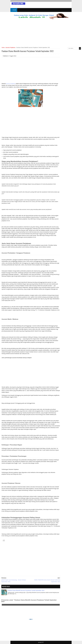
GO (80, 48)
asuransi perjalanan (11, 84)
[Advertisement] (41, 35)
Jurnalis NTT (41, 642)
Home (14, 10)
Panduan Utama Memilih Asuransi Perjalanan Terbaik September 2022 (26, 590)
